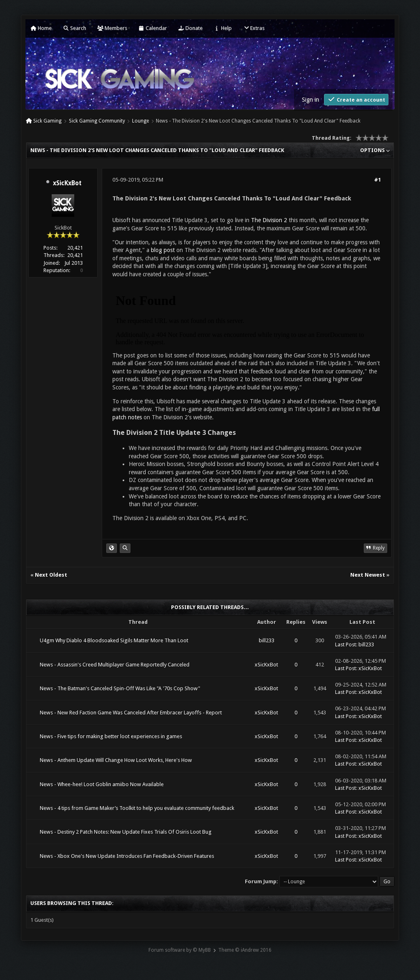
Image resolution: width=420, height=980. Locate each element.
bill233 (267, 640)
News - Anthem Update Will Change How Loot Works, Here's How (116, 760)
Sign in (310, 100)
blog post (163, 250)
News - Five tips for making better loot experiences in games (111, 736)
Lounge (140, 121)
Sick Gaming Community (97, 121)
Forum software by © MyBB (180, 950)
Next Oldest (51, 575)
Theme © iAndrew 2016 (245, 950)
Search (74, 28)
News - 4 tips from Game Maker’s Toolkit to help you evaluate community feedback (137, 808)
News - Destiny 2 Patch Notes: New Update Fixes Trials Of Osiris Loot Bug (126, 832)
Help (223, 28)
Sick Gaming (47, 121)
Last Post (346, 645)
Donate (190, 28)
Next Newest (368, 575)
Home (41, 28)
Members (112, 28)
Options (375, 150)
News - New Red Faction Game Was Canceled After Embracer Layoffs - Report (131, 713)
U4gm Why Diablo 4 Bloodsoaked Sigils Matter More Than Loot (114, 640)
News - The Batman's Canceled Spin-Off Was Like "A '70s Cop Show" (120, 688)
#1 (378, 180)
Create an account (356, 99)
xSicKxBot (67, 183)
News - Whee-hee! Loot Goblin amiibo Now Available (102, 784)
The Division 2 (269, 220)
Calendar (153, 28)
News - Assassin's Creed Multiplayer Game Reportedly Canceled (115, 665)
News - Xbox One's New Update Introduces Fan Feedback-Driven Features (127, 856)
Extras (254, 28)
